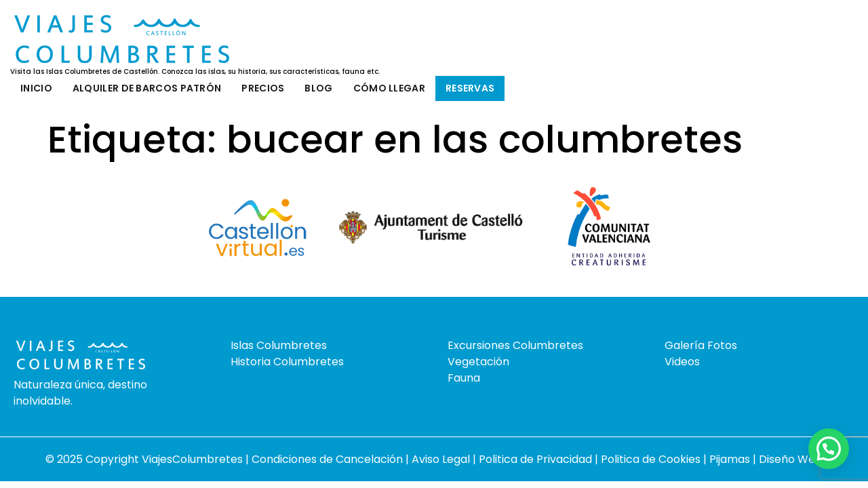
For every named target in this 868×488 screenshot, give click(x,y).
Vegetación (478, 362)
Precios (263, 88)
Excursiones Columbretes (515, 345)
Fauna (464, 378)
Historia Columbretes (287, 362)
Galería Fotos (701, 345)
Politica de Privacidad (537, 459)
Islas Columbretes (279, 345)
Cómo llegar (389, 88)
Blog (318, 88)
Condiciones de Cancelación (329, 459)
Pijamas (730, 459)
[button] (829, 449)
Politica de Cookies (651, 459)
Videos (682, 362)
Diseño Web (791, 459)
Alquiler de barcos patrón (147, 88)
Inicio (36, 88)
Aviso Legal (442, 459)
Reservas (470, 88)
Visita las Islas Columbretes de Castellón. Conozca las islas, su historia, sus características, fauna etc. (195, 72)
